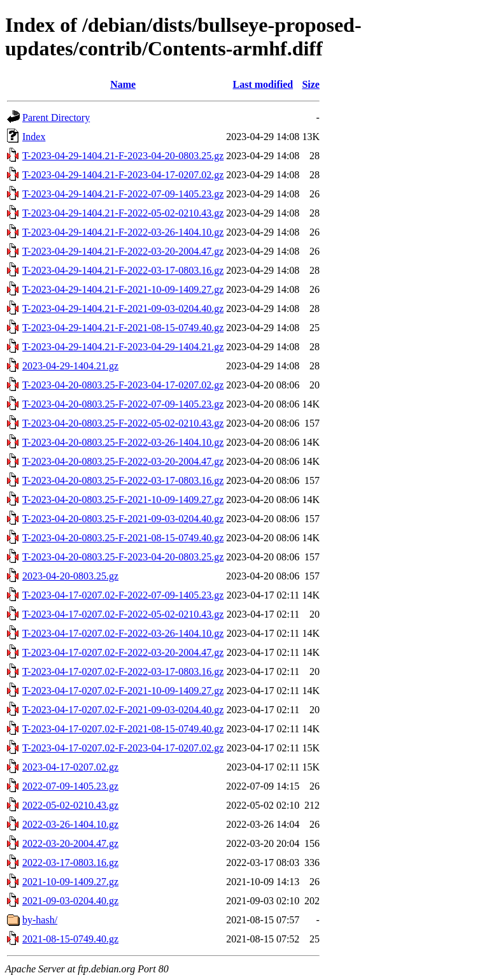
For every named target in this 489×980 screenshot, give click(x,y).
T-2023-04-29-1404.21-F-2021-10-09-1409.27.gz (123, 289)
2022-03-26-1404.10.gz (70, 824)
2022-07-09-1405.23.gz (70, 786)
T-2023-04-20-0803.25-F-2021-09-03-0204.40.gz (123, 519)
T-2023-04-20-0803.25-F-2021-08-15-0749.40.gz (123, 538)
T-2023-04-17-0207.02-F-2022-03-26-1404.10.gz (123, 633)
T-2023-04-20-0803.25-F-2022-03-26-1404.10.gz (123, 442)
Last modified (263, 84)
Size (311, 84)
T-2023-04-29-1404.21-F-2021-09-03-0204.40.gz (123, 309)
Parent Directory (56, 117)
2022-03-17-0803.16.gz (70, 863)
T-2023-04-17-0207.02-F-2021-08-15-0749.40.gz (123, 729)
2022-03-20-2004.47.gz (70, 843)
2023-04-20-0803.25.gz (70, 576)
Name (123, 84)
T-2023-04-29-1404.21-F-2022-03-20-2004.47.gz (123, 251)
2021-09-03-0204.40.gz (70, 901)
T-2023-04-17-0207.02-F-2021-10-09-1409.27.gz (123, 691)
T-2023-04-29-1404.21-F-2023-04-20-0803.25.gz (123, 156)
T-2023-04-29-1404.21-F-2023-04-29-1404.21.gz (123, 347)
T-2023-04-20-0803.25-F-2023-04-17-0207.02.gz (123, 385)
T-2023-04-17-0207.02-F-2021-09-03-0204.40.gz (123, 710)
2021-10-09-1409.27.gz (70, 882)
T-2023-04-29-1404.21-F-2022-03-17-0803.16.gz (123, 270)
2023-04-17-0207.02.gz (70, 767)
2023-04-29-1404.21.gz (70, 366)
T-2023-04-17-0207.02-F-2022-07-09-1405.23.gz (123, 595)
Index (34, 137)
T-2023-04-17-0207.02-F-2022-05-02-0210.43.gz (123, 614)
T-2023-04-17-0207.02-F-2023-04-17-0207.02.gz (123, 748)
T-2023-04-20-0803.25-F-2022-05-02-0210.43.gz (123, 423)
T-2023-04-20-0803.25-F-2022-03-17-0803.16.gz (123, 480)
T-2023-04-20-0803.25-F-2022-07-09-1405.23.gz (123, 404)
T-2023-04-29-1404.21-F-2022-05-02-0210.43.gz (123, 213)
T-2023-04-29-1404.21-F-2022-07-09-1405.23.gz (123, 194)
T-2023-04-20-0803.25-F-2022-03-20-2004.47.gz (123, 461)
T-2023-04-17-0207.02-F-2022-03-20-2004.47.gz (123, 652)
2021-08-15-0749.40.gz (70, 939)
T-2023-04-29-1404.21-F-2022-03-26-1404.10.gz (123, 232)
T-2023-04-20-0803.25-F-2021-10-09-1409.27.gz (123, 500)
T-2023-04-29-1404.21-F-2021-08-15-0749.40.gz (123, 328)
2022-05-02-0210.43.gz (70, 805)
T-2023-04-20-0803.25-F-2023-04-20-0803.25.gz (123, 557)
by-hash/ (40, 920)
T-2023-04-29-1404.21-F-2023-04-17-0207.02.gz (123, 175)
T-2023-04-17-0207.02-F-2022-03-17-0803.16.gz (123, 671)
